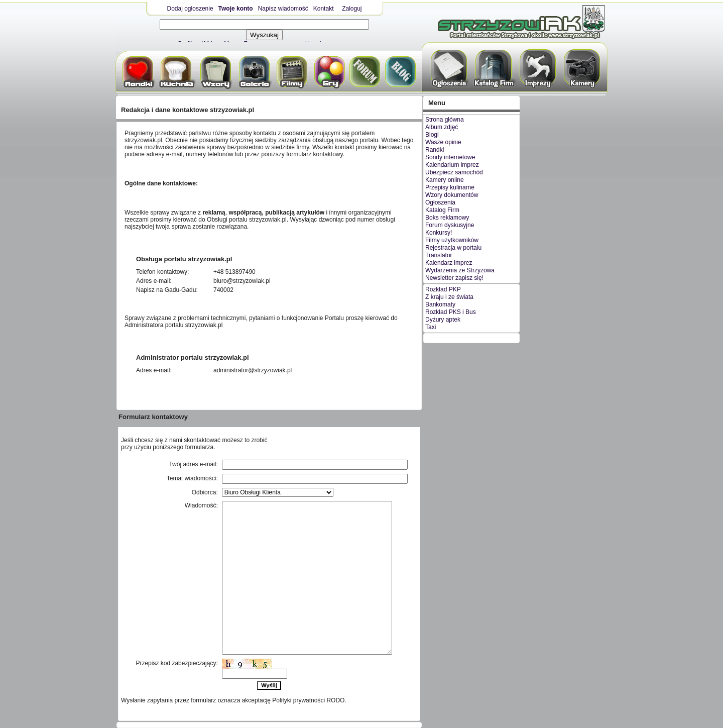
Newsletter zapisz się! (454, 278)
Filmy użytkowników (452, 240)
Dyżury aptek (443, 320)
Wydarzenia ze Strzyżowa (460, 270)
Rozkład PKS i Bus (451, 312)
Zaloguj (352, 9)
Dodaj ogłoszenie (190, 9)
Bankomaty (440, 304)
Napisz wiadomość (283, 9)
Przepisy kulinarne (450, 187)
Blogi (432, 135)
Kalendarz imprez (449, 263)
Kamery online (445, 180)
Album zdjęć (442, 127)
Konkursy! (439, 233)
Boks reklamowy (447, 218)
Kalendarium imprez (452, 165)
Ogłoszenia (440, 202)
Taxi (431, 327)
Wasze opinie (443, 142)
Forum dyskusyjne (450, 225)
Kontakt (324, 9)
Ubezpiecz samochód (454, 172)
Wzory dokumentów (452, 195)
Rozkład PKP (443, 289)
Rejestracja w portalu (453, 248)
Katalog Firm (442, 210)
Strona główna (445, 120)
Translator (439, 255)
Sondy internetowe (450, 157)
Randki (435, 150)
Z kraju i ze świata (449, 297)
